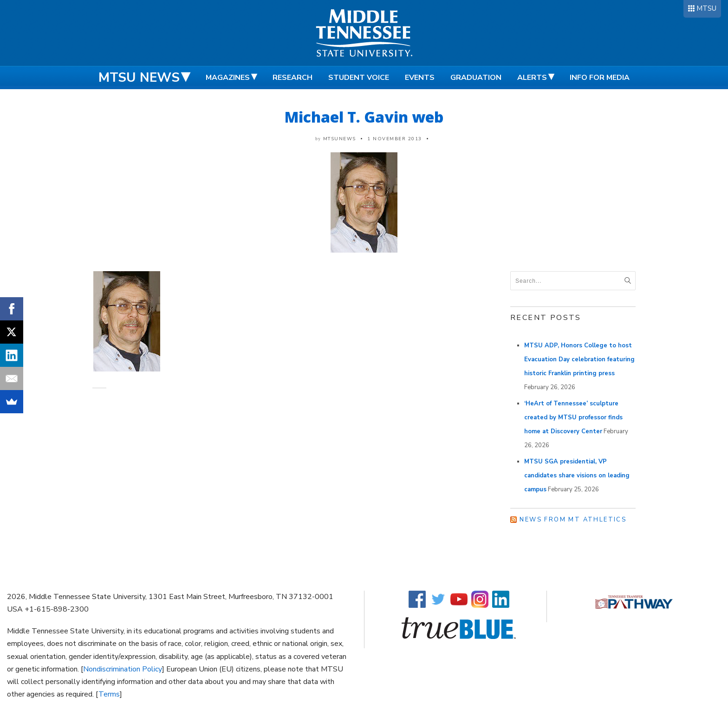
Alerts (532, 78)
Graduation (476, 78)
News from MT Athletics (573, 520)
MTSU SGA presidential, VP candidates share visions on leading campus (577, 476)
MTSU (706, 8)
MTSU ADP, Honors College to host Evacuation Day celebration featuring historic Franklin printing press (579, 359)
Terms (109, 694)
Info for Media (600, 78)
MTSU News (139, 78)
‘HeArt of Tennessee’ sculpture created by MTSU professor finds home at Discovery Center (573, 417)
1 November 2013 (395, 139)
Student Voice (359, 78)
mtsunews (340, 139)
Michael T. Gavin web (364, 117)
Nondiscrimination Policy (123, 669)
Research (292, 78)
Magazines (228, 78)
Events (420, 78)
